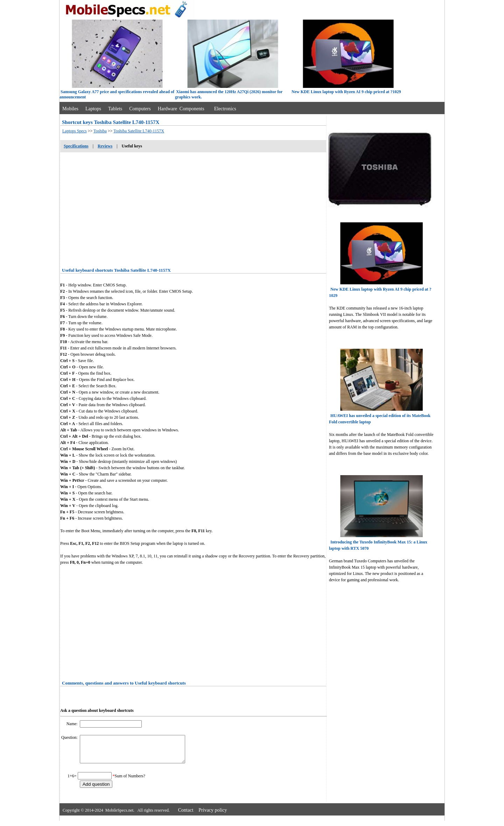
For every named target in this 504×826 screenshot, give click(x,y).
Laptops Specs (75, 131)
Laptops (93, 109)
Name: (73, 724)
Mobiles (70, 109)
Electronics (225, 109)
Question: (70, 737)
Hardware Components (181, 109)
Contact (186, 815)
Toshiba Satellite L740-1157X (139, 131)
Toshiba (100, 131)
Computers (140, 109)
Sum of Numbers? (130, 781)
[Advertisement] (193, 208)
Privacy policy (213, 815)
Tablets (115, 109)
